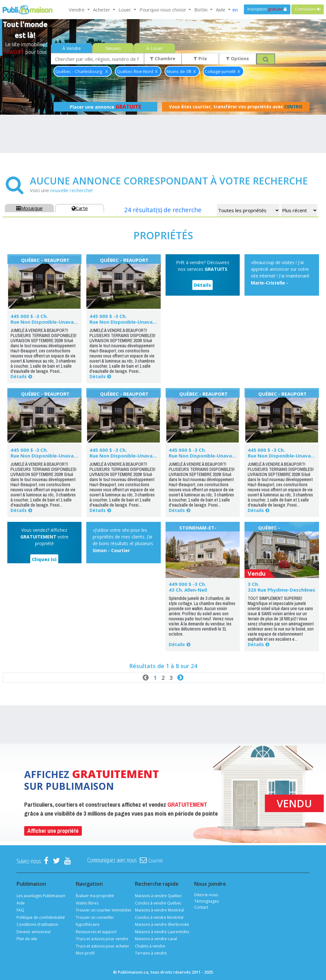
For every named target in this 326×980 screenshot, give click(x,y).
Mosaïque (29, 208)
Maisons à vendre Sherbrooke (162, 924)
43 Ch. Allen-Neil (188, 590)
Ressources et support (96, 932)
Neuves (113, 48)
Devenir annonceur (34, 932)
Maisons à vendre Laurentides (162, 932)
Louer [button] (125, 10)
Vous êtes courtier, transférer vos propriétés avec (236, 107)
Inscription (267, 9)
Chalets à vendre (150, 946)
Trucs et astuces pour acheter (103, 946)
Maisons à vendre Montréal (159, 910)
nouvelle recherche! (71, 190)
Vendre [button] (77, 10)
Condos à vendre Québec (158, 903)
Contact (201, 907)
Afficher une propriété (53, 831)
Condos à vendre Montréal (159, 917)
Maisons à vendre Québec (159, 896)
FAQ (20, 910)
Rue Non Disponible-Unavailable (48, 322)
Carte (80, 208)
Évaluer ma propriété (95, 896)
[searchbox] (98, 59)
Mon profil (85, 953)
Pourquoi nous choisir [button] (163, 10)
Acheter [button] (102, 10)
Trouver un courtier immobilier (104, 910)
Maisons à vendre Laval (156, 939)
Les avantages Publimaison (41, 896)
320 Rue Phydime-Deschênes (281, 590)
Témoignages (206, 901)
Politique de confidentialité (41, 917)
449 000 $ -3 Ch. (187, 584)
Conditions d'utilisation (37, 924)
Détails (19, 376)
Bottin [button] (202, 10)
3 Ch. (253, 584)
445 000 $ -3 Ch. (29, 316)
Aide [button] (221, 10)
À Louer (155, 48)
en (235, 10)
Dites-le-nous (206, 895)
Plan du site (27, 939)
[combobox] (98, 59)
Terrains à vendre (151, 953)
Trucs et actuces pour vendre (102, 939)
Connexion (308, 9)
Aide (21, 903)
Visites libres (87, 903)
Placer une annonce (105, 107)
